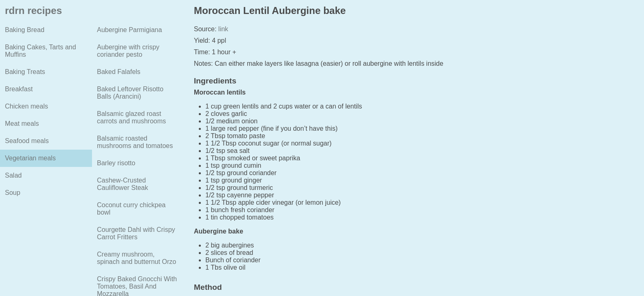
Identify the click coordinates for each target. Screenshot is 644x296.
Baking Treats (25, 72)
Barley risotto (116, 163)
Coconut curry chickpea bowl (131, 209)
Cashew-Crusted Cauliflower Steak (123, 184)
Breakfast (19, 89)
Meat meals (22, 124)
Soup (13, 193)
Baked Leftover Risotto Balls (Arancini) (130, 93)
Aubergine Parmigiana (129, 30)
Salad (13, 175)
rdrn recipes (33, 10)
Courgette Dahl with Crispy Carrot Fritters (136, 233)
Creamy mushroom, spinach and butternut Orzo (137, 258)
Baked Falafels (119, 72)
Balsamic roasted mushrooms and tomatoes (135, 142)
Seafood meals (27, 141)
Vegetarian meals (30, 158)
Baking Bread (25, 30)
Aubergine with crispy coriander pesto (128, 51)
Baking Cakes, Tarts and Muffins (40, 51)
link (222, 29)
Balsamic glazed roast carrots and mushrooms (131, 117)
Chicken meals (26, 106)
